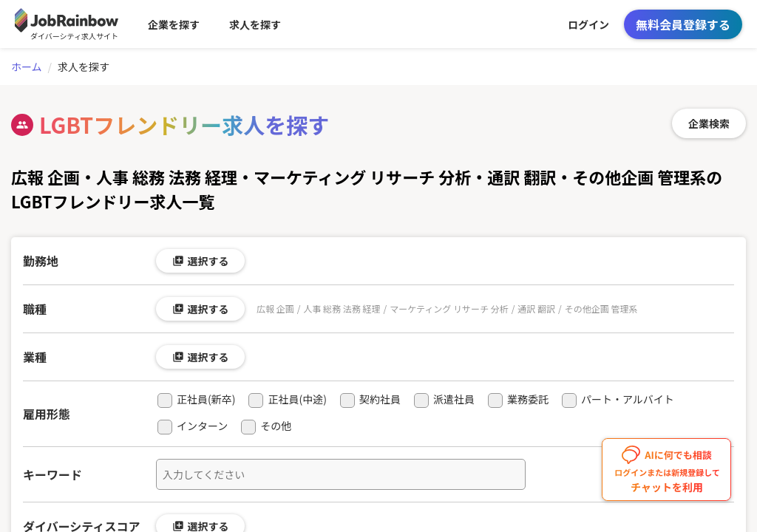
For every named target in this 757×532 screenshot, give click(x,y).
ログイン (588, 24)
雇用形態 (47, 414)
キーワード (52, 474)
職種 (35, 309)
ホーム (27, 66)
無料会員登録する (683, 24)
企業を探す (174, 24)
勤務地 (41, 261)
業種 (35, 357)
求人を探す (255, 24)
